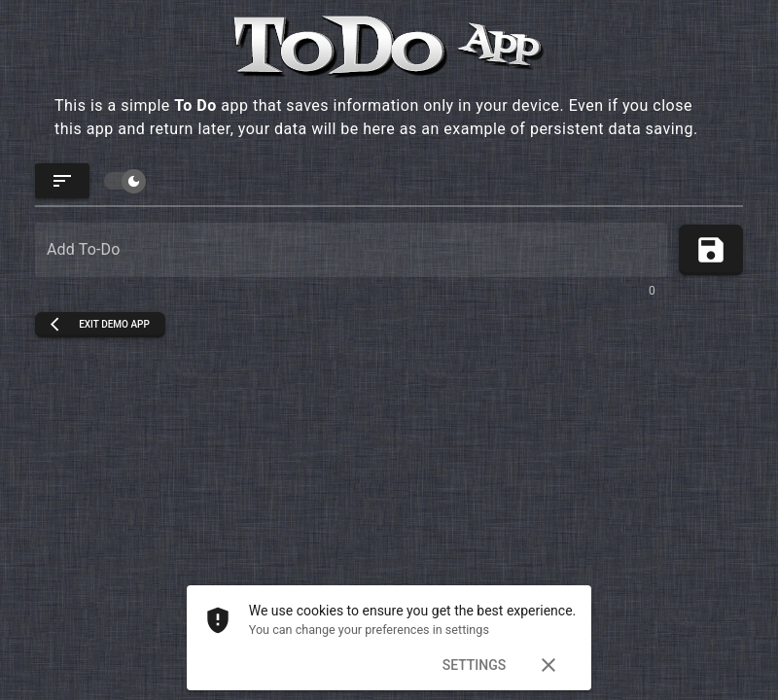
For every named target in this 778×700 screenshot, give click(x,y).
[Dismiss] (548, 665)
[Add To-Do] (351, 250)
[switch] (124, 181)
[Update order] (62, 181)
